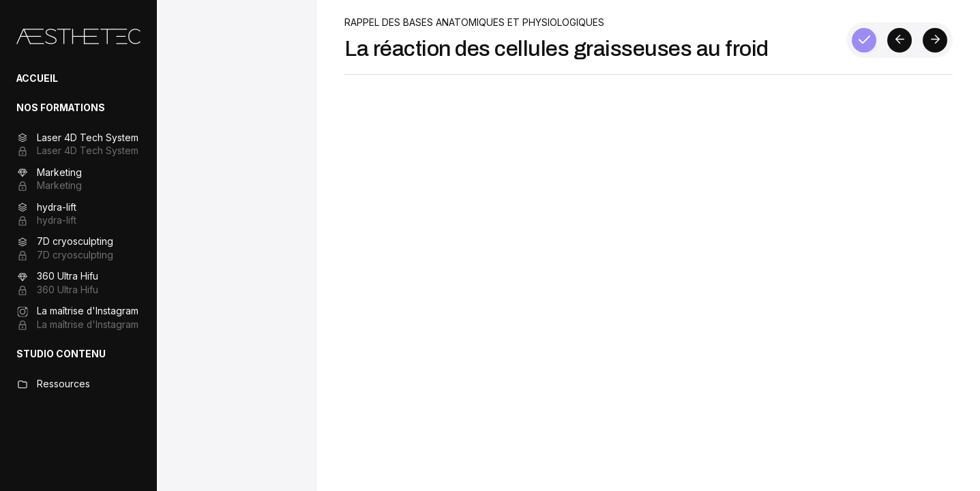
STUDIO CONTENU (61, 354)
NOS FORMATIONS (61, 108)
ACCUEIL (37, 78)
